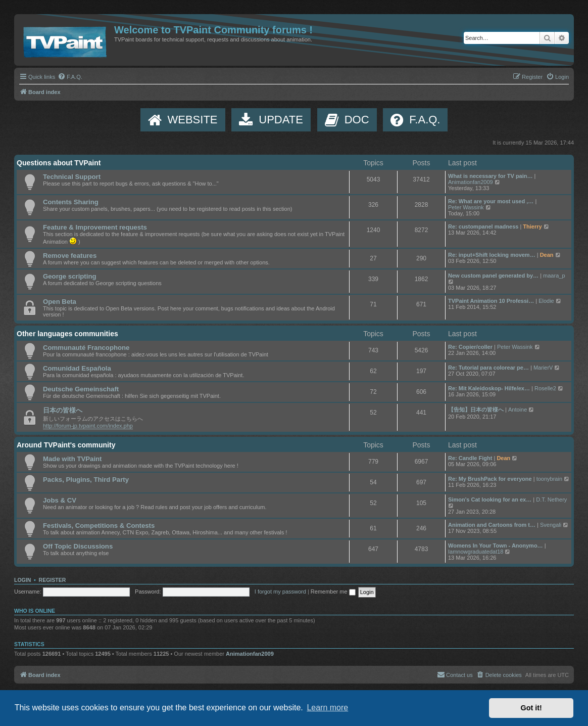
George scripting (70, 276)
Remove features (70, 256)
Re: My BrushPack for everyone (490, 479)
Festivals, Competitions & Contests (99, 526)
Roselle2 (545, 388)
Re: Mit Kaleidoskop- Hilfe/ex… (489, 388)
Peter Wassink (466, 207)
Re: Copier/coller (470, 347)
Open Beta (60, 302)
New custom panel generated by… (493, 276)
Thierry (532, 226)
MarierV (543, 368)
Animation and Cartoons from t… (492, 525)
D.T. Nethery (551, 500)
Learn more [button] (327, 708)
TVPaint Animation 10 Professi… (491, 301)
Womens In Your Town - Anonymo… (496, 546)
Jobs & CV (60, 500)
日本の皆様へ (63, 410)
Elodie (546, 301)
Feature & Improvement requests (95, 227)
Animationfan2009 (471, 182)
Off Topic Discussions (78, 546)
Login (22, 580)
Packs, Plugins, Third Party (86, 480)
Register (53, 580)
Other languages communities (67, 334)
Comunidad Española (77, 368)
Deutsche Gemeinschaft (81, 389)
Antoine (518, 410)
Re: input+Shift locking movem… (492, 255)
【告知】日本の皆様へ (476, 410)
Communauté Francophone (86, 348)
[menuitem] (70, 77)
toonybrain (549, 479)
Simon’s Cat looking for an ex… (490, 500)
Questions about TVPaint (59, 163)
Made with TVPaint (72, 459)
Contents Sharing (71, 202)
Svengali (551, 525)
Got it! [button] (531, 708)
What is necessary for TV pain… (491, 176)
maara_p (554, 276)
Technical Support (72, 177)
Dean (547, 255)
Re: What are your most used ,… (491, 201)
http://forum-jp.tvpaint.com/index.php (88, 426)
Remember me (333, 592)
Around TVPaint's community (66, 445)
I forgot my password (280, 592)
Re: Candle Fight (470, 458)
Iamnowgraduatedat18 (476, 552)
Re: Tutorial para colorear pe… (488, 368)
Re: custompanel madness (483, 226)
